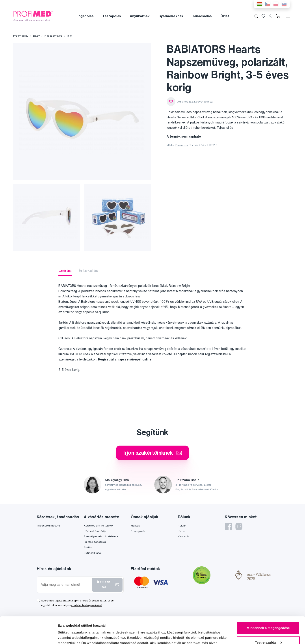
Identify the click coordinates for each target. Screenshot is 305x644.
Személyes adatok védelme (101, 536)
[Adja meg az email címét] (65, 585)
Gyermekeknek (171, 16)
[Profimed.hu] (33, 16)
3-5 (70, 36)
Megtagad (268, 632)
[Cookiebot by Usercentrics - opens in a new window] (29, 635)
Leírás (65, 270)
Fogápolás (85, 16)
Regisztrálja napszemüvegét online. (125, 359)
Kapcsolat (184, 536)
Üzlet (225, 16)
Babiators (182, 145)
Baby (36, 36)
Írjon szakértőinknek (152, 453)
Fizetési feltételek (95, 542)
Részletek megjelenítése (77, 635)
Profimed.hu (21, 36)
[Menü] (288, 16)
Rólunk (182, 525)
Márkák (135, 525)
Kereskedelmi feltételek (99, 525)
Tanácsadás (202, 16)
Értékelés (89, 270)
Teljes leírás (225, 128)
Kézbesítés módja (95, 531)
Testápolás (112, 16)
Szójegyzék (138, 531)
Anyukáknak (140, 16)
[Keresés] (256, 16)
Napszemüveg (53, 36)
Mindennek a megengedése (268, 603)
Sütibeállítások (93, 553)
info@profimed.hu (48, 525)
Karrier (182, 531)
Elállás (88, 547)
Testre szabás (268, 617)
